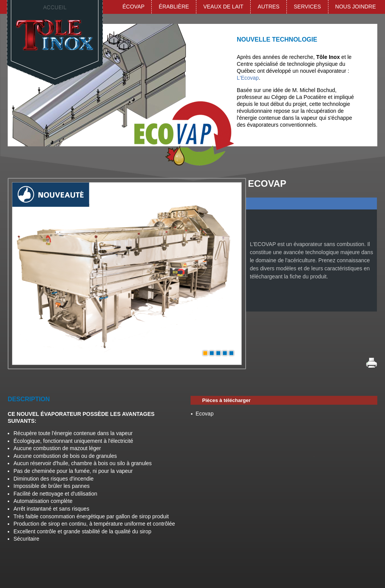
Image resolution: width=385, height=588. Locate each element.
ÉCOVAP (133, 7)
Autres (269, 7)
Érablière (174, 7)
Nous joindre (356, 7)
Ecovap (205, 414)
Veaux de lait (223, 7)
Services (307, 7)
